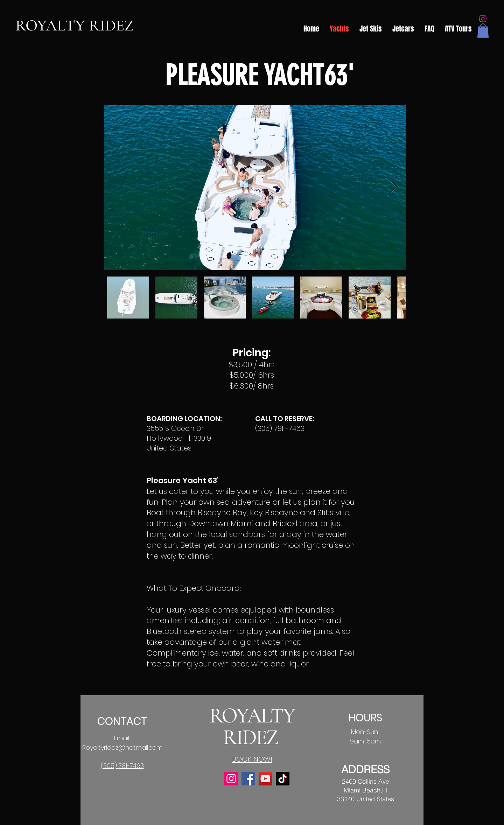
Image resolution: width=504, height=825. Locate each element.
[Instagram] (483, 19)
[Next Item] (394, 187)
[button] (483, 31)
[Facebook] (248, 779)
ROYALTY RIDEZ (75, 25)
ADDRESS (365, 770)
